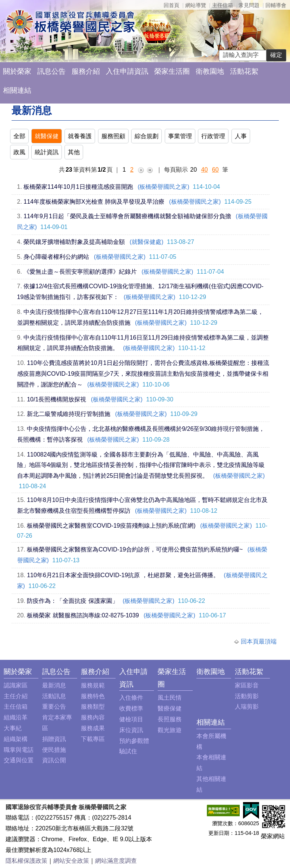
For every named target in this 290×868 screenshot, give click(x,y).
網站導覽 (196, 5)
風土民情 (170, 698)
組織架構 (16, 739)
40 (205, 170)
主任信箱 (223, 5)
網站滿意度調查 (116, 861)
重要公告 (54, 707)
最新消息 (54, 685)
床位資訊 (131, 730)
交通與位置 (19, 760)
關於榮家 (17, 71)
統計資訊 (47, 152)
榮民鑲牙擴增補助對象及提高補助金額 (74, 242)
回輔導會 (276, 5)
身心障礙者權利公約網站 (56, 257)
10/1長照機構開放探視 (56, 399)
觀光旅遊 (170, 730)
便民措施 (54, 750)
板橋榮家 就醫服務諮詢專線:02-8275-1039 (83, 615)
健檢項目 (131, 719)
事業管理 (180, 136)
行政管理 (213, 136)
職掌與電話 (19, 750)
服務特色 (93, 696)
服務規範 (93, 685)
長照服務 (170, 719)
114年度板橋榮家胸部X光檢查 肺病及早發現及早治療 (94, 202)
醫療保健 (170, 708)
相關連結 (17, 90)
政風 (19, 152)
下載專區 (93, 739)
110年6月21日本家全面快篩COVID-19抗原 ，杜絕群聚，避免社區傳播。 (123, 575)
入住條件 (131, 698)
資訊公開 (54, 760)
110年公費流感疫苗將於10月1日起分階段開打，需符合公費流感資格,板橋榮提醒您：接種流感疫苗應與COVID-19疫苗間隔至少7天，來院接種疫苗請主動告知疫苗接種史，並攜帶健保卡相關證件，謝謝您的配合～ (143, 374)
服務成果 (93, 728)
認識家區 (16, 685)
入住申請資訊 (127, 71)
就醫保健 (47, 136)
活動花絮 (244, 71)
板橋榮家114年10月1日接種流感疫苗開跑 (78, 187)
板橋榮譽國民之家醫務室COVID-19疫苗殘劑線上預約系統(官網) (111, 526)
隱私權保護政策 (26, 861)
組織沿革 (16, 717)
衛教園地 (210, 71)
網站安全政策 (71, 861)
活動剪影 (247, 696)
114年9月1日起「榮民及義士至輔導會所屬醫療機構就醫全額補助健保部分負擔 (127, 216)
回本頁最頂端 (259, 641)
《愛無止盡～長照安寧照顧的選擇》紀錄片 (80, 272)
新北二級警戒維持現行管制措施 (69, 414)
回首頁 (171, 5)
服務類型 (93, 707)
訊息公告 (51, 71)
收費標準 (131, 708)
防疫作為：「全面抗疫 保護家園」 (72, 601)
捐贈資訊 (54, 739)
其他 (74, 152)
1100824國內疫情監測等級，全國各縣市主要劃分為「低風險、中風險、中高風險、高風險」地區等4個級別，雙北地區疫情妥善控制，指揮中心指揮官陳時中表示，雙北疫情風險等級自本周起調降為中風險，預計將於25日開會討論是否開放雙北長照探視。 (141, 465)
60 (215, 170)
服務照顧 (113, 136)
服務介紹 (86, 71)
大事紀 (13, 728)
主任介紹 (16, 696)
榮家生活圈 (172, 71)
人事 (241, 136)
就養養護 (80, 136)
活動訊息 (54, 696)
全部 (19, 136)
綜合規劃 (146, 136)
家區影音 (247, 685)
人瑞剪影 (247, 707)
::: (6, 672)
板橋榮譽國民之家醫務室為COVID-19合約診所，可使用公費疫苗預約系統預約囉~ (135, 549)
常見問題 (249, 5)
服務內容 (93, 717)
